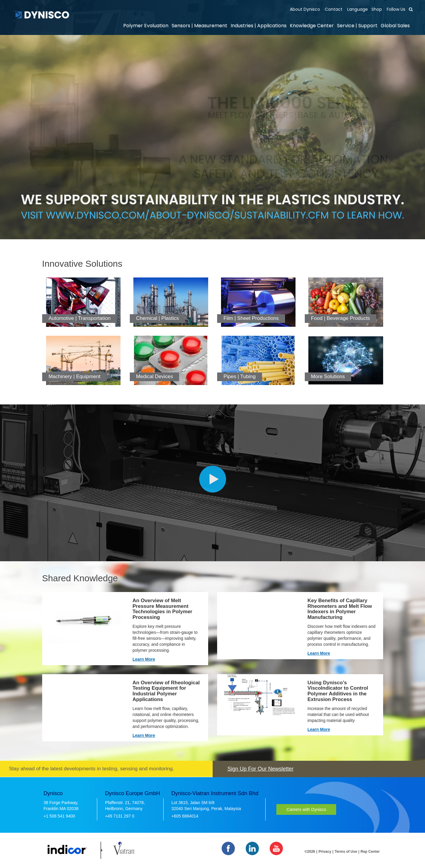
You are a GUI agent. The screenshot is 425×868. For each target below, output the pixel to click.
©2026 (310, 852)
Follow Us (395, 9)
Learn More (144, 659)
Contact (333, 9)
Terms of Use (346, 852)
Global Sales (395, 26)
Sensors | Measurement (199, 26)
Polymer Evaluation (146, 26)
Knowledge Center (312, 26)
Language (357, 9)
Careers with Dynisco (306, 809)
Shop (377, 9)
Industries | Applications (259, 26)
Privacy (325, 852)
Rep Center (370, 852)
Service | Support (357, 26)
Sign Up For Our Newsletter (261, 769)
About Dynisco (305, 9)
